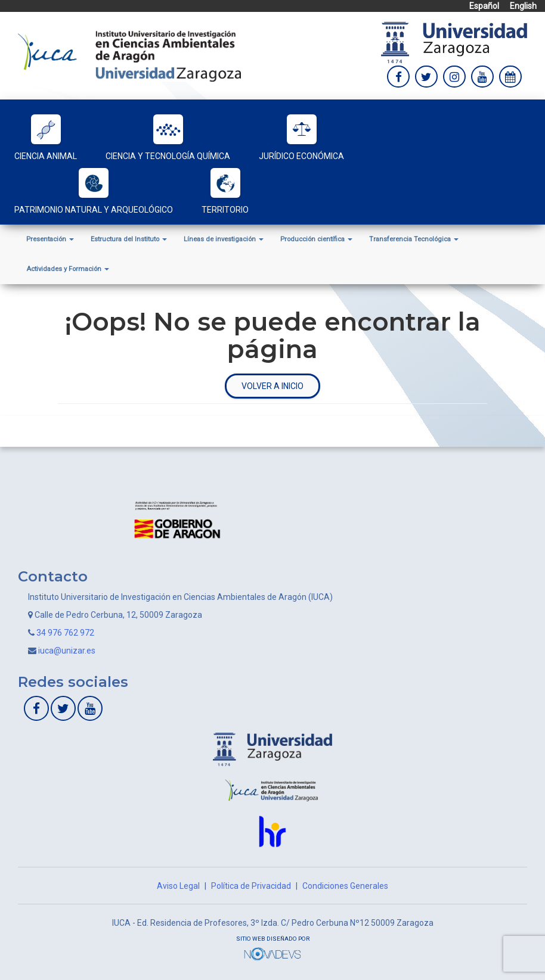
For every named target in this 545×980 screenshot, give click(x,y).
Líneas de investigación (224, 239)
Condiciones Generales (345, 886)
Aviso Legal (178, 886)
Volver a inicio (272, 386)
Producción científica (316, 239)
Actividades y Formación (68, 269)
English (523, 6)
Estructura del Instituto (129, 239)
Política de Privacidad (251, 886)
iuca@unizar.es (67, 651)
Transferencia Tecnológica (414, 239)
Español (484, 6)
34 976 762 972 (65, 633)
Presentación (50, 239)
